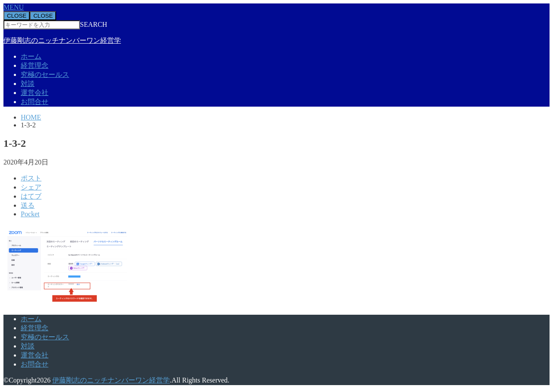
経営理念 (35, 65)
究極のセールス (45, 74)
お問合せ (35, 102)
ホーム (31, 56)
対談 (28, 84)
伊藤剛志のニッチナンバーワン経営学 (62, 40)
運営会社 (35, 93)
